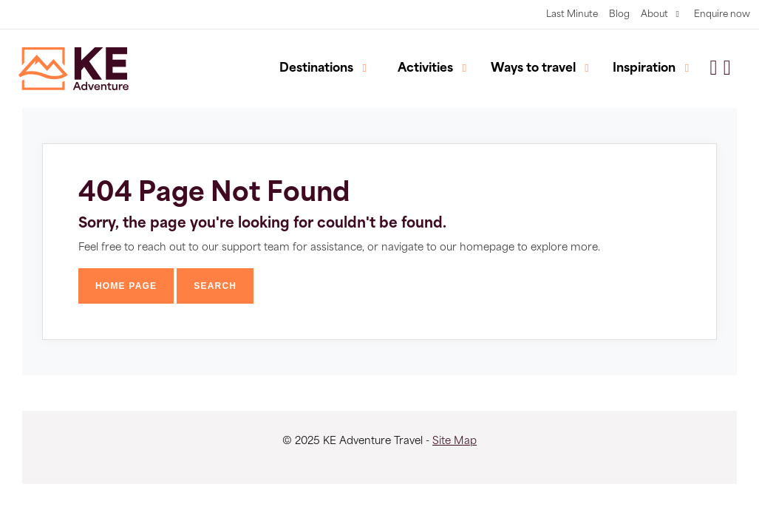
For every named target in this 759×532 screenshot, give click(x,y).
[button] (727, 69)
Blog (619, 15)
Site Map (455, 441)
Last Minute (572, 15)
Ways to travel (533, 69)
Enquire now (722, 15)
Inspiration (644, 69)
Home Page (126, 286)
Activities (425, 69)
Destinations (316, 69)
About (654, 15)
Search (215, 286)
